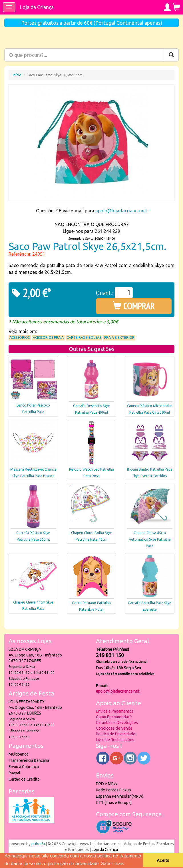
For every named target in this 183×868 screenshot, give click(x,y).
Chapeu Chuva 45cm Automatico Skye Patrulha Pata (150, 539)
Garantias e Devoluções (117, 723)
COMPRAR (134, 306)
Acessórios (20, 337)
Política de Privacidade (116, 734)
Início (17, 75)
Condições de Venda (114, 728)
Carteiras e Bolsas (84, 337)
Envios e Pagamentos (115, 711)
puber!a (38, 844)
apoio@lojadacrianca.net (121, 211)
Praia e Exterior (119, 337)
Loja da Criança (37, 7)
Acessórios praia (48, 337)
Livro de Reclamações (115, 740)
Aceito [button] (163, 860)
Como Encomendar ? (114, 717)
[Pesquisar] (171, 55)
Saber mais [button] (113, 864)
